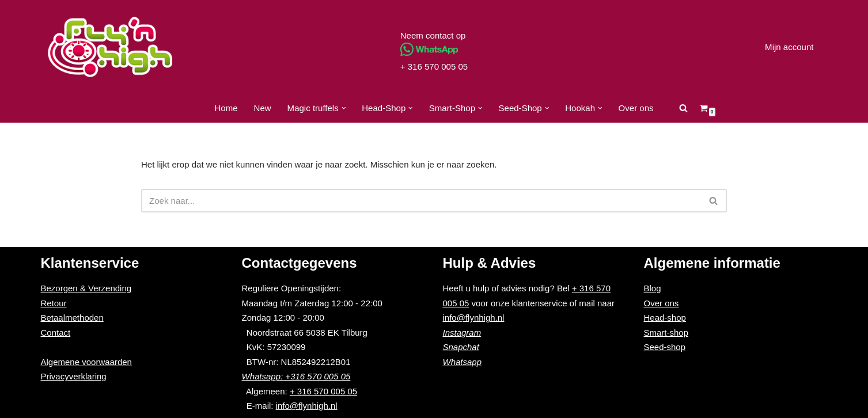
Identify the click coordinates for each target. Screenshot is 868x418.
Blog (653, 289)
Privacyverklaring (74, 377)
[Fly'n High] (110, 47)
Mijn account (789, 47)
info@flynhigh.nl (307, 406)
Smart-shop (666, 332)
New (263, 108)
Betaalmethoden (72, 318)
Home (226, 108)
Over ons (636, 108)
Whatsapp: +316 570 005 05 (296, 377)
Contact (56, 332)
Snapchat (461, 347)
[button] (344, 108)
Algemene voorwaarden (86, 362)
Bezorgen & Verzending (86, 289)
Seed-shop (665, 347)
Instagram (462, 332)
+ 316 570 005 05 (434, 66)
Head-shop (665, 318)
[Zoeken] (683, 108)
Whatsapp (463, 362)
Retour (54, 303)
